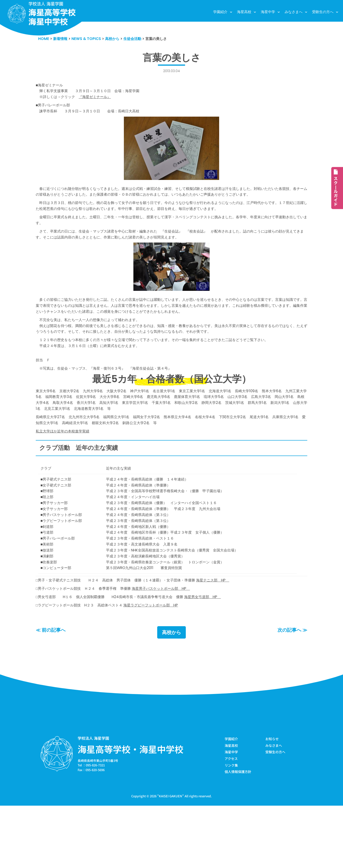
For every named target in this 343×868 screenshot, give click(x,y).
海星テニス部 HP (236, 637)
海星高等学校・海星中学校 (131, 809)
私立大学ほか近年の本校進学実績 (66, 471)
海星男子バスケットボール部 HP (177, 646)
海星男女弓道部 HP (224, 656)
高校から (171, 693)
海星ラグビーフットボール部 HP (166, 665)
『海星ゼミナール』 (103, 101)
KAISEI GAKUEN (171, 858)
